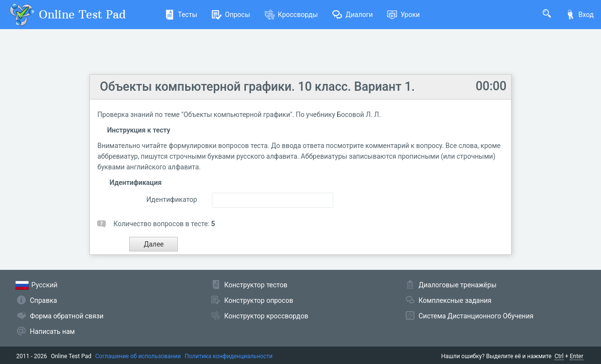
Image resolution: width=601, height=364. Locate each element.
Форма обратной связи (67, 316)
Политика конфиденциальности (229, 356)
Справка (44, 300)
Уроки (404, 15)
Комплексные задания (455, 300)
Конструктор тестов (256, 285)
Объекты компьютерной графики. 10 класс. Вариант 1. (257, 87)
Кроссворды (291, 15)
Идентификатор (172, 199)
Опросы (231, 15)
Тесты (181, 15)
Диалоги (352, 15)
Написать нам (52, 331)
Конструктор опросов (259, 300)
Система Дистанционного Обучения (476, 316)
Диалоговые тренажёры (458, 285)
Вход (580, 15)
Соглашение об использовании (138, 356)
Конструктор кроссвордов (266, 316)
